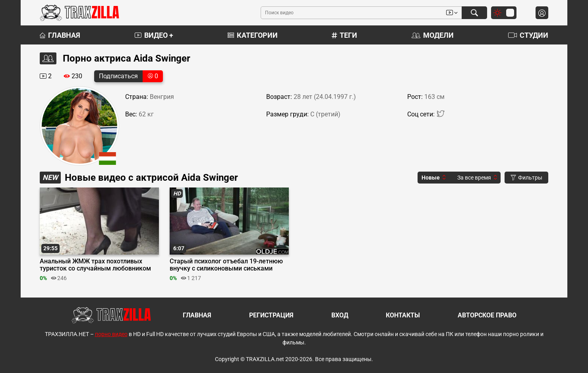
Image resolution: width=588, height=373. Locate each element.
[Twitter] (441, 115)
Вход (340, 315)
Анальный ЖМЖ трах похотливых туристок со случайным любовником (95, 265)
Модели (433, 35)
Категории (253, 35)
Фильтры (526, 178)
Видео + (154, 35)
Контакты (403, 315)
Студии (528, 35)
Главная (60, 35)
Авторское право (487, 315)
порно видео (111, 334)
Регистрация (271, 315)
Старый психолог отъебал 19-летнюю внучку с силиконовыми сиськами (226, 265)
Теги (344, 35)
